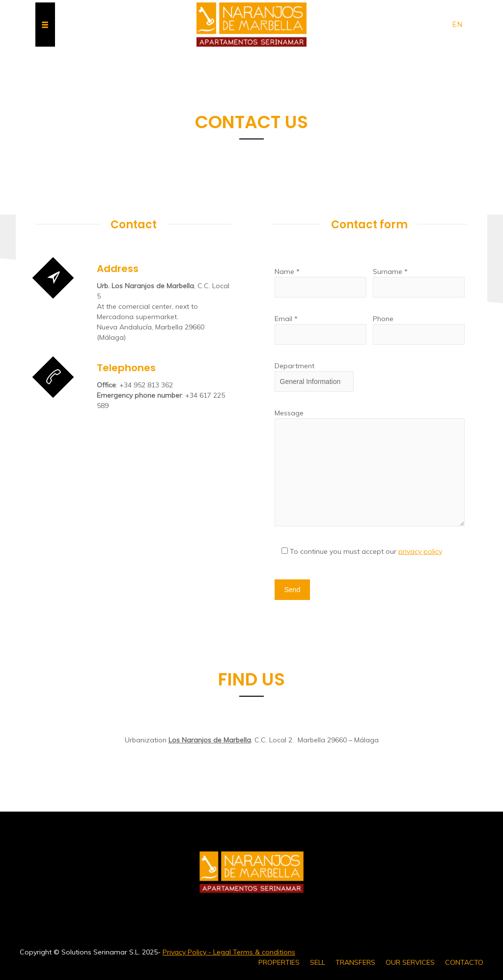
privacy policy (420, 551)
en (457, 25)
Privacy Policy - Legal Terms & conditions (229, 952)
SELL (318, 962)
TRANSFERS (355, 962)
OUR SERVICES (410, 962)
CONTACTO (464, 962)
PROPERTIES (279, 962)
